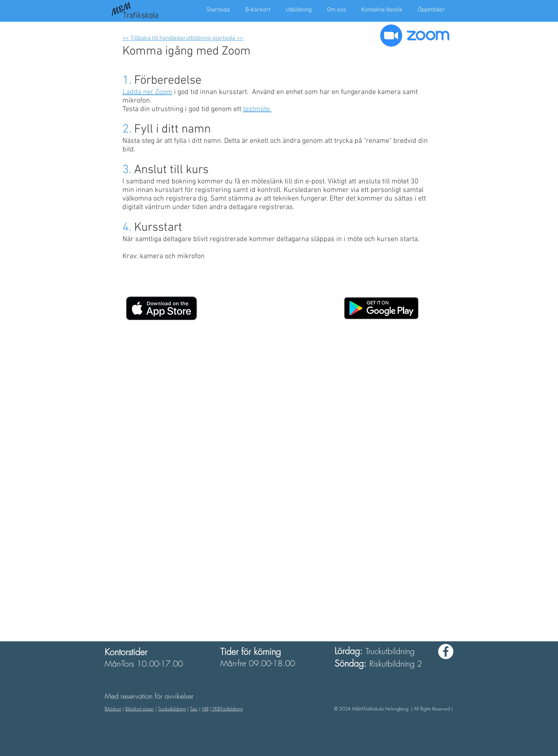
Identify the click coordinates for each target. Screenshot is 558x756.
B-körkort (113, 709)
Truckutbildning (172, 709)
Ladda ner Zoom (147, 92)
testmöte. (257, 109)
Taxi (194, 709)
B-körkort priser (139, 709)
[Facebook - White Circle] (446, 651)
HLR (205, 709)
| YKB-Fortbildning (226, 709)
